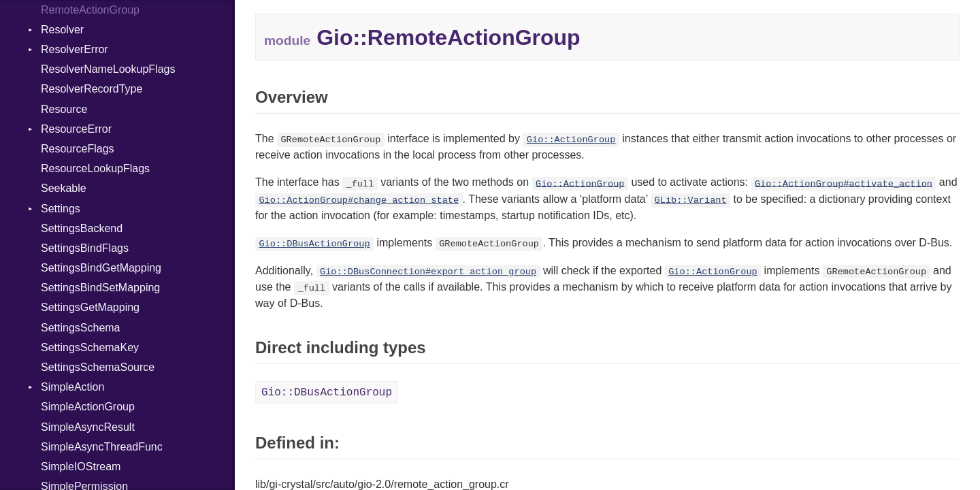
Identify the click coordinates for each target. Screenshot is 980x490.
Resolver (62, 30)
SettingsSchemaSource (98, 367)
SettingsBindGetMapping (101, 268)
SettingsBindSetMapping (100, 288)
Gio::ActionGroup (571, 140)
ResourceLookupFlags (95, 168)
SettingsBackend (82, 228)
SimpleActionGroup (88, 407)
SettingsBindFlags (85, 248)
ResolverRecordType (92, 89)
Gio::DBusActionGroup (314, 244)
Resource (64, 109)
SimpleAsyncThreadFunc (102, 447)
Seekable (64, 188)
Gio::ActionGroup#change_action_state (359, 200)
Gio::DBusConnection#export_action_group (428, 272)
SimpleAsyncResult (88, 427)
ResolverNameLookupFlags (108, 69)
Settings (61, 209)
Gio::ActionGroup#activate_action (844, 183)
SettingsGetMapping (90, 307)
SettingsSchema (81, 328)
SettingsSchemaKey (90, 347)
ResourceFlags (78, 149)
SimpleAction (72, 387)
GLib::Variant (691, 200)
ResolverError (75, 49)
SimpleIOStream (81, 467)
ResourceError (76, 129)
